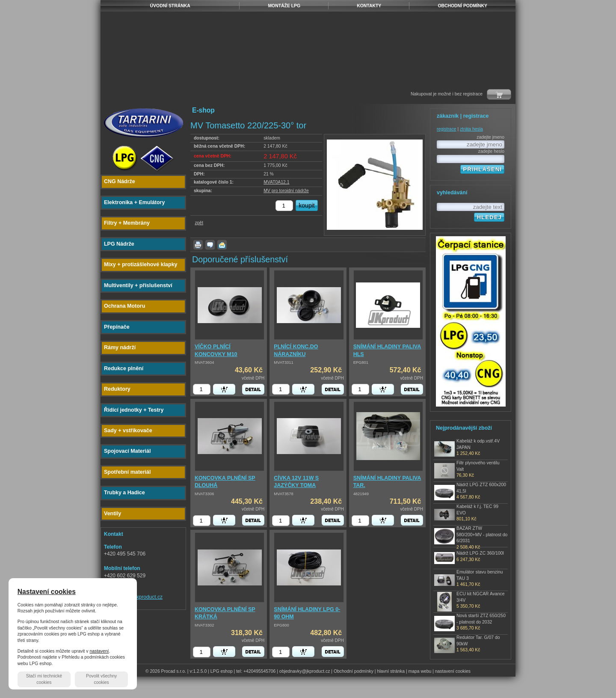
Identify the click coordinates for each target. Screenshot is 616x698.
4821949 (361, 494)
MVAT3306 (204, 494)
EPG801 (361, 362)
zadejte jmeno (490, 137)
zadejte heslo (491, 151)
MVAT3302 (204, 625)
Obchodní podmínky (354, 671)
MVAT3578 (283, 494)
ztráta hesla (471, 129)
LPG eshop (222, 671)
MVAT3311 (283, 362)
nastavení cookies (453, 671)
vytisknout (198, 245)
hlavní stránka (391, 671)
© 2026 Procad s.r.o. (166, 671)
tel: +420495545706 (256, 671)
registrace (447, 129)
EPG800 (281, 625)
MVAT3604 (204, 362)
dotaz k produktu (210, 245)
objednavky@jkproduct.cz (305, 671)
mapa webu (420, 671)
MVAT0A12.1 (276, 182)
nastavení (99, 651)
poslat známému (222, 245)
